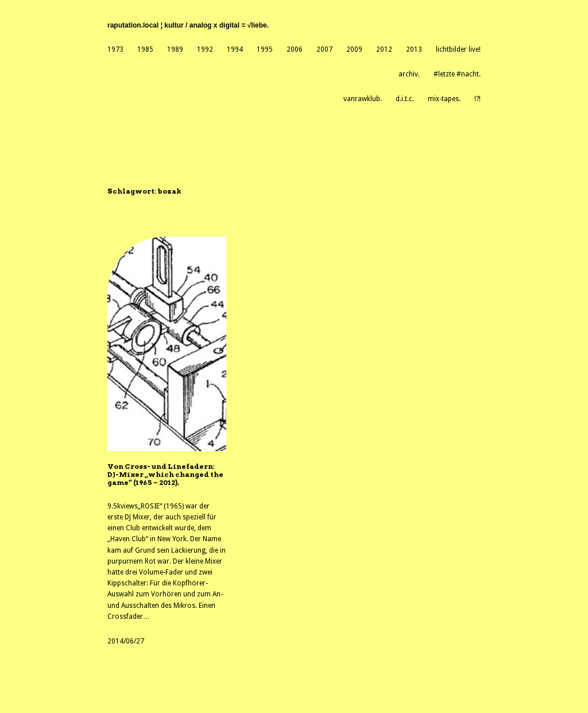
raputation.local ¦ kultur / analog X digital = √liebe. (188, 25)
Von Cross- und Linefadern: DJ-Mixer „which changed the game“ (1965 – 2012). (165, 475)
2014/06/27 (126, 641)
